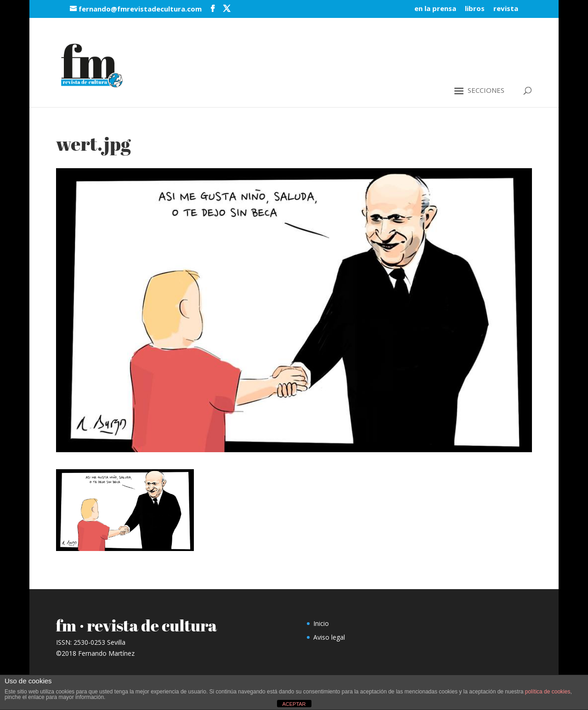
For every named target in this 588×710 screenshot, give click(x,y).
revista (506, 9)
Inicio (321, 623)
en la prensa (435, 9)
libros (475, 9)
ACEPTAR (294, 704)
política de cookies (548, 692)
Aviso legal (329, 637)
